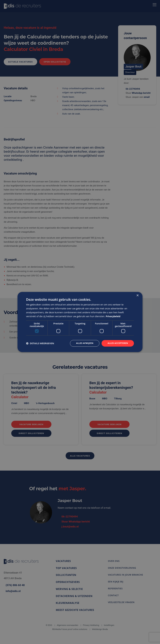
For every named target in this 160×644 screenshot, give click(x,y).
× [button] (137, 295)
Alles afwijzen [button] (83, 343)
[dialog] (80, 322)
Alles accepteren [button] (117, 343)
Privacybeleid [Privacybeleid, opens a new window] (114, 316)
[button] (40, 343)
